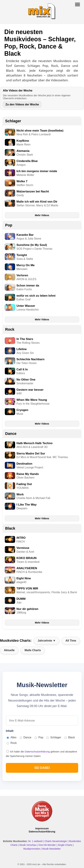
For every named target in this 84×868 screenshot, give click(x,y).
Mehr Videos (42, 215)
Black (10, 528)
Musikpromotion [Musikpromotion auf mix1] (32, 849)
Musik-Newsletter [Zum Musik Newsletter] (51, 849)
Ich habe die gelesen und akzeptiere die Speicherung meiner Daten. (41, 754)
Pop (9, 225)
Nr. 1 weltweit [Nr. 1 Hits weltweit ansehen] (36, 841)
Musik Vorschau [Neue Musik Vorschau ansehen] (28, 845)
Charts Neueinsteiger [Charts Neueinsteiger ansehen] (56, 841)
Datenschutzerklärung (38, 752)
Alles (12, 737)
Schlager (13, 121)
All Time (71, 641)
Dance (11, 434)
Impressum (42, 828)
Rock (10, 329)
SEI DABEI (42, 768)
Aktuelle (9, 650)
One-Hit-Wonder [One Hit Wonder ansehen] (47, 845)
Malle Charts (33, 650)
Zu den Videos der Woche (22, 104)
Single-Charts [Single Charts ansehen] (65, 845)
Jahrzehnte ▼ (47, 641)
